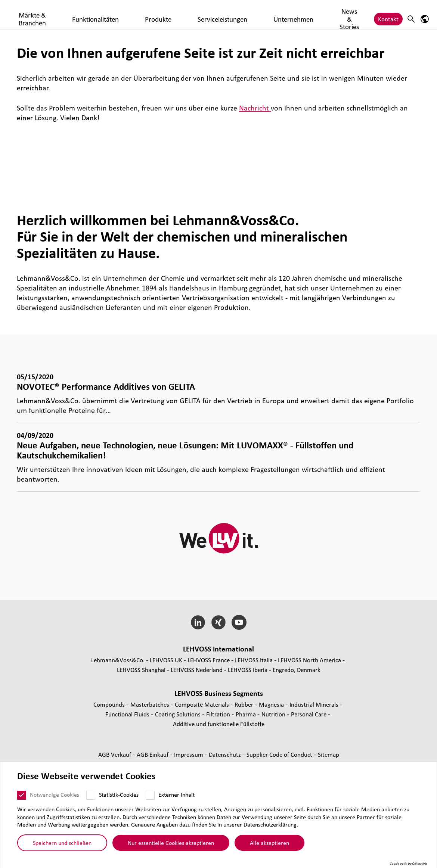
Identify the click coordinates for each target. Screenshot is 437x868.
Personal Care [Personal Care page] (309, 714)
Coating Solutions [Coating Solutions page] (179, 714)
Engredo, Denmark (297, 670)
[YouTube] (239, 622)
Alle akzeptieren (269, 843)
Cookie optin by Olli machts (408, 864)
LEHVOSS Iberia (248, 670)
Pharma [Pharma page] (247, 714)
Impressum (189, 754)
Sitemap (328, 754)
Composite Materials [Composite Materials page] (203, 704)
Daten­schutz (226, 754)
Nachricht (255, 108)
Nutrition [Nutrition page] (274, 714)
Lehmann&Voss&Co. (118, 660)
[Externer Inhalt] (150, 795)
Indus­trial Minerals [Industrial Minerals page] (315, 704)
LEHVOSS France (209, 660)
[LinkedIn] (198, 622)
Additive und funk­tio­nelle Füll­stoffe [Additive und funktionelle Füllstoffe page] (219, 724)
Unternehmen (302, 15)
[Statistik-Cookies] (91, 795)
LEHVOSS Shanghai (141, 670)
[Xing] (219, 622)
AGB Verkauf (115, 754)
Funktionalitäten (169, 15)
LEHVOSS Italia (254, 660)
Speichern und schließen (62, 843)
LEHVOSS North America (309, 660)
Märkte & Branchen (114, 15)
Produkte (210, 15)
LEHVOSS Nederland (197, 670)
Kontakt (388, 15)
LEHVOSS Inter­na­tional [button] (218, 649)
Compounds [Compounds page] (110, 704)
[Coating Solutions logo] (39, 15)
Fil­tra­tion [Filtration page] (219, 714)
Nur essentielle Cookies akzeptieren (171, 843)
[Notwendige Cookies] (22, 795)
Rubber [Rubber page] (245, 704)
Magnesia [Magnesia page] (272, 704)
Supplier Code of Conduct (280, 754)
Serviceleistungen (253, 15)
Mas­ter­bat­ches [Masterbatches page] (151, 704)
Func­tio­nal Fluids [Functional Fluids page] (128, 714)
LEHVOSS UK (166, 660)
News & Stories (348, 15)
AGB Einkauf (153, 754)
